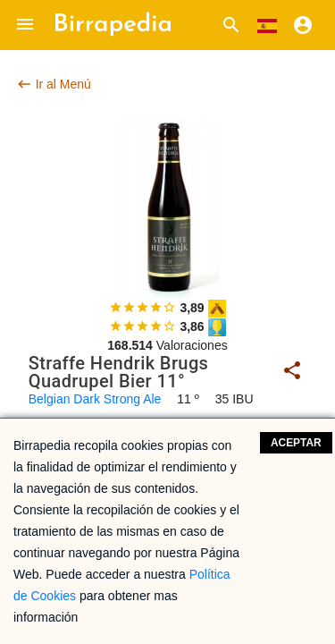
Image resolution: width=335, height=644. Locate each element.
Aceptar (296, 443)
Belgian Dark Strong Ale (95, 399)
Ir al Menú (54, 84)
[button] (25, 25)
